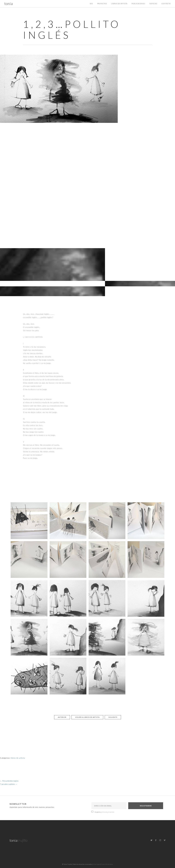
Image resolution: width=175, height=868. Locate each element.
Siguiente (113, 717)
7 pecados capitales (9, 784)
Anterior (62, 717)
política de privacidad (107, 812)
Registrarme (146, 806)
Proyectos (102, 4)
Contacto (166, 4)
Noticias (153, 4)
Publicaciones (138, 4)
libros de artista (18, 758)
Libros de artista (119, 4)
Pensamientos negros (9, 781)
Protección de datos (107, 864)
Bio (91, 4)
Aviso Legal (96, 864)
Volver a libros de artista (87, 717)
